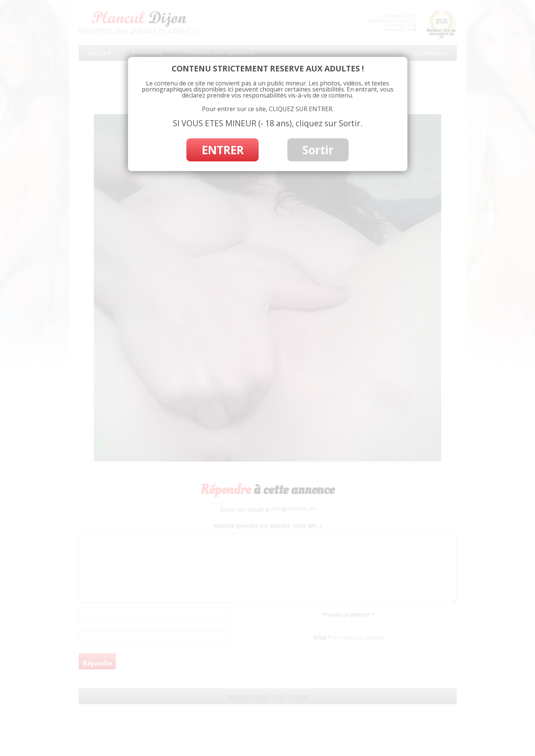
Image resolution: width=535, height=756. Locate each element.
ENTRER (223, 150)
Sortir (318, 150)
